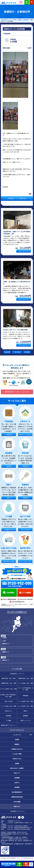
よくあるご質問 (17, 754)
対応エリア (17, 773)
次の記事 (27, 352)
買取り (26, 711)
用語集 (17, 763)
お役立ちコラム (17, 759)
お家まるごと (9, 711)
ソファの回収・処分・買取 (26, 701)
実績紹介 (17, 744)
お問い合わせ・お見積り (17, 768)
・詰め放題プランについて (17, 811)
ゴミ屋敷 (9, 720)
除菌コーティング (26, 720)
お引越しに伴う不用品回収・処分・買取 (9, 696)
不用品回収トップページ (17, 674)
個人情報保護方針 (17, 792)
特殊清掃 (26, 696)
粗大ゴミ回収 (9, 701)
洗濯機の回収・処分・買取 (9, 683)
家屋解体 (26, 716)
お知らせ (17, 783)
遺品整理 (9, 716)
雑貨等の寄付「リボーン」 (8, 725)
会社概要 (17, 778)
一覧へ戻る (17, 352)
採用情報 (17, 787)
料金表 (17, 739)
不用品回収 (7, 34)
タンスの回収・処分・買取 (26, 706)
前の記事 (7, 352)
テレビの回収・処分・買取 (26, 683)
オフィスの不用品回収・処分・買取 (26, 689)
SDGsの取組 (17, 802)
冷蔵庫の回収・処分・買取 (26, 678)
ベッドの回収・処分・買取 (9, 706)
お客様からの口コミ (17, 749)
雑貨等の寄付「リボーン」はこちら (17, 392)
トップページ (17, 735)
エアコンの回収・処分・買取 (9, 689)
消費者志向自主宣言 (17, 797)
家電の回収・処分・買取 (9, 678)
